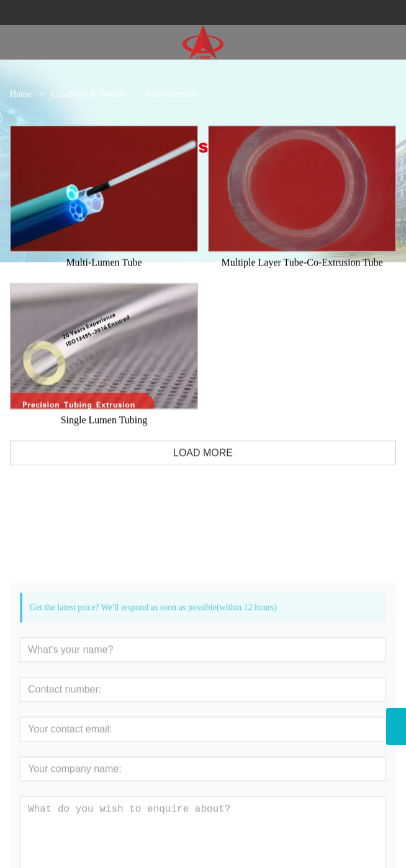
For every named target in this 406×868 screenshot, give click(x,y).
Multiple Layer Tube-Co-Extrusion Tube (302, 273)
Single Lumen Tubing (104, 430)
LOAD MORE (203, 463)
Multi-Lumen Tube (104, 273)
